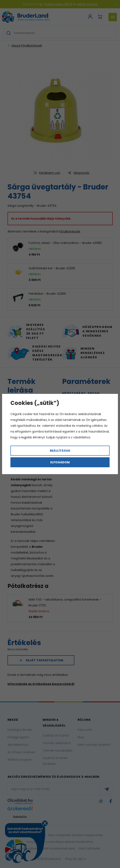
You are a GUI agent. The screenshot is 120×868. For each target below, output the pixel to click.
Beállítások (60, 451)
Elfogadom (60, 462)
